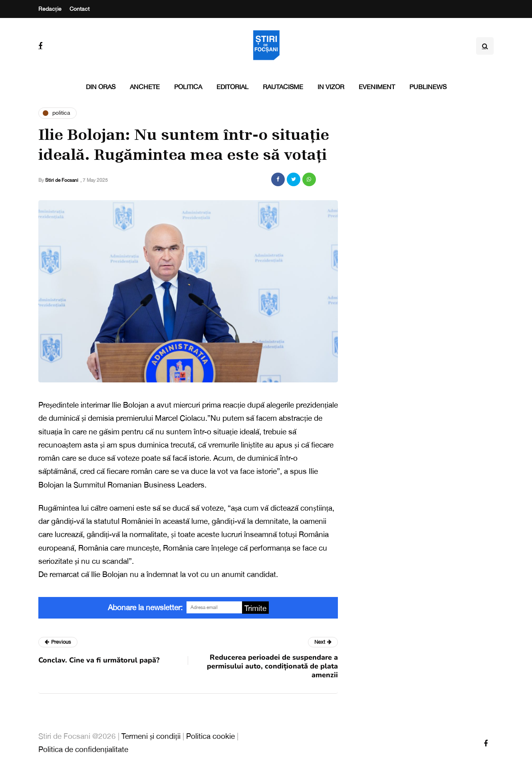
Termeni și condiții (151, 736)
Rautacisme (283, 87)
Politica (188, 87)
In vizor (331, 87)
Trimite (255, 608)
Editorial (232, 87)
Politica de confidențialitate (83, 749)
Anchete (145, 87)
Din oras (101, 87)
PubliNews (428, 87)
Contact (79, 9)
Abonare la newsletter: (145, 607)
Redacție (50, 9)
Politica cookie (210, 736)
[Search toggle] (485, 46)
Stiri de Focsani (62, 180)
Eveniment (377, 87)
